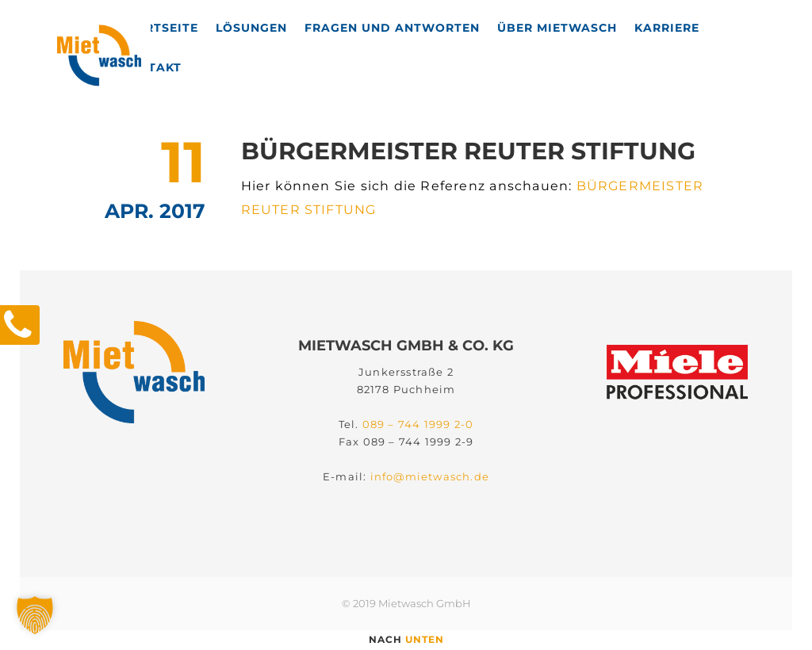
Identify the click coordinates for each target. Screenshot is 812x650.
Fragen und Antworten (392, 28)
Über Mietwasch (557, 28)
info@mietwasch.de (430, 466)
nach (406, 639)
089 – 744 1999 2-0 (418, 414)
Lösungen (251, 28)
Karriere (667, 28)
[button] (35, 615)
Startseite (159, 28)
